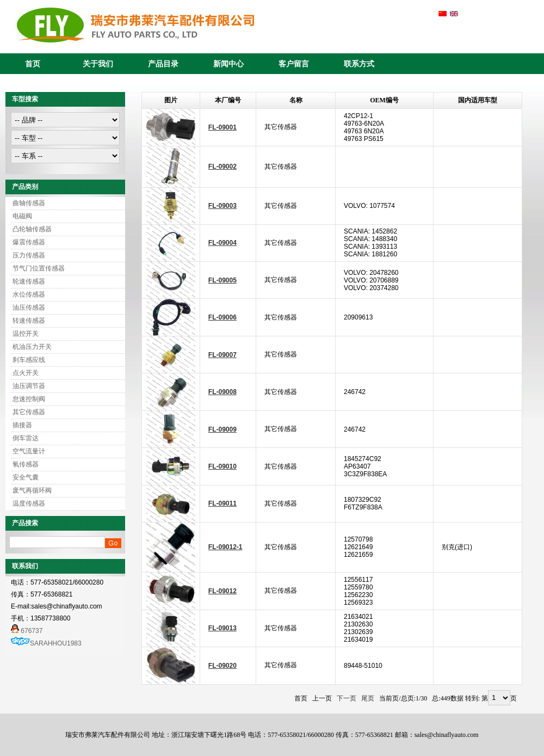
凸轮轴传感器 (32, 229)
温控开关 (26, 334)
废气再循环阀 (32, 490)
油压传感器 (29, 308)
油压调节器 (29, 386)
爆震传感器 (29, 242)
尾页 (368, 698)
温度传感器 (29, 503)
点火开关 (26, 373)
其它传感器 (29, 412)
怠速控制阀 (29, 399)
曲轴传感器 (29, 203)
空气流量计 (29, 451)
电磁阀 (22, 216)
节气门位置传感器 (39, 268)
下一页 (347, 698)
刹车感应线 (29, 360)
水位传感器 (29, 294)
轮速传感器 (29, 281)
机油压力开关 (32, 347)
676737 (27, 631)
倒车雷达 (26, 438)
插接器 (22, 425)
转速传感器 (29, 321)
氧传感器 (26, 464)
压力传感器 (29, 255)
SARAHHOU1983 (56, 643)
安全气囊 (26, 477)
